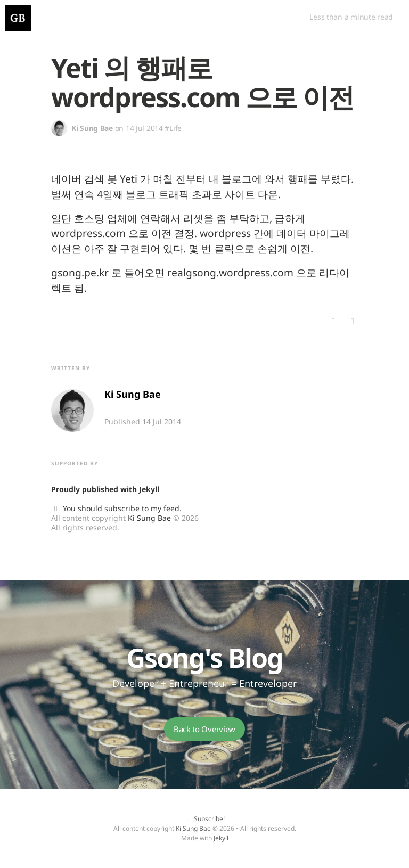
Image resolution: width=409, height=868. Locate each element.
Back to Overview (204, 729)
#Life (173, 128)
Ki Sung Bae (149, 518)
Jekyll (149, 489)
